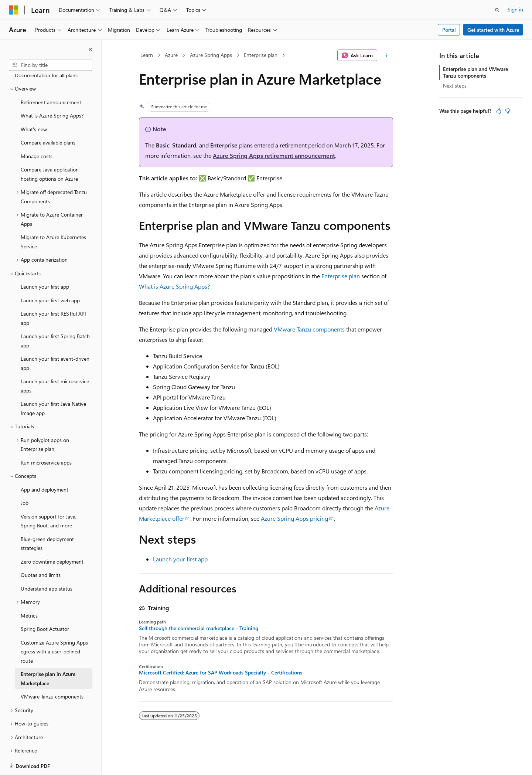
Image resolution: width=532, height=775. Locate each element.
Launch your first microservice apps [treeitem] (55, 360)
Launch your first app (180, 559)
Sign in (515, 9)
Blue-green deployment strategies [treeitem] (47, 518)
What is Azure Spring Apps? (174, 286)
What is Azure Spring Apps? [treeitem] (52, 90)
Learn (147, 55)
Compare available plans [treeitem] (48, 117)
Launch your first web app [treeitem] (50, 275)
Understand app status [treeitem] (47, 563)
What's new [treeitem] (34, 104)
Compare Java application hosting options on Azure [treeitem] (50, 149)
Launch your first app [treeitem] (45, 261)
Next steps (455, 86)
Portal (449, 30)
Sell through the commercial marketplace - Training (199, 628)
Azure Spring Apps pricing (294, 518)
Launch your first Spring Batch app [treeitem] (55, 315)
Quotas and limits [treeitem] (41, 549)
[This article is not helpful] (508, 111)
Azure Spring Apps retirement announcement (274, 155)
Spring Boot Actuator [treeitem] (45, 603)
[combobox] (51, 65)
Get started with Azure (493, 30)
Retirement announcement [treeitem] (51, 77)
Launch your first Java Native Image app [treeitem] (53, 383)
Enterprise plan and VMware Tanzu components (475, 72)
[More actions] (387, 55)
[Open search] (497, 10)
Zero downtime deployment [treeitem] (52, 536)
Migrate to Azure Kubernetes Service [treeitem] (53, 216)
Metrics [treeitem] (29, 590)
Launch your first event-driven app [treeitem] (55, 338)
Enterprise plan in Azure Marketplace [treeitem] (48, 653)
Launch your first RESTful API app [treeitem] (53, 293)
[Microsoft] (14, 10)
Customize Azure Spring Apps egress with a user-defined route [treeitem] (54, 626)
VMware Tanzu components (309, 329)
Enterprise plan (261, 55)
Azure (171, 55)
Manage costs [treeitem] (37, 131)
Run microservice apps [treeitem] (46, 437)
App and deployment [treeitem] (45, 464)
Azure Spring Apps (211, 55)
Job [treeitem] (25, 477)
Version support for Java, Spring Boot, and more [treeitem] (49, 496)
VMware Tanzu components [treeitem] (52, 671)
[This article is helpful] (499, 111)
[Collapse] (91, 50)
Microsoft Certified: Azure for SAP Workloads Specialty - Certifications (221, 673)
